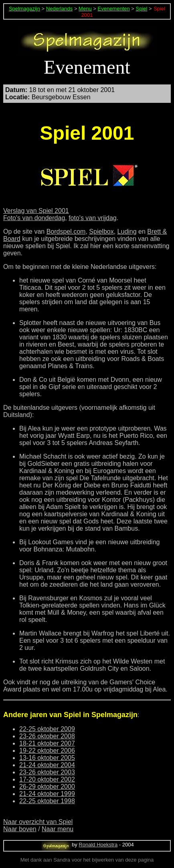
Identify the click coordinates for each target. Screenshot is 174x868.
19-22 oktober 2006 (47, 751)
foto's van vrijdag (93, 218)
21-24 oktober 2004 (47, 765)
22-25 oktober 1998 (47, 801)
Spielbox (101, 232)
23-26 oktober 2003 (47, 772)
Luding (127, 232)
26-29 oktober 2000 (47, 787)
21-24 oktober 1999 (47, 794)
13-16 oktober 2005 (47, 758)
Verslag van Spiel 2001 (36, 211)
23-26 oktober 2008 (47, 736)
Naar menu (58, 829)
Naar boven (20, 829)
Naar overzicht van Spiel (38, 822)
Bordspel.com (66, 232)
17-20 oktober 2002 (47, 779)
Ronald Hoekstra (98, 845)
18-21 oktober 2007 (47, 743)
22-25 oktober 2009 (47, 729)
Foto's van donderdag (34, 218)
